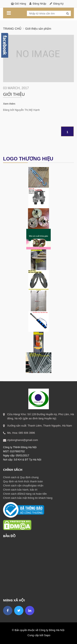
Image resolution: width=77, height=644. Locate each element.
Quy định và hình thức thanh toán (23, 481)
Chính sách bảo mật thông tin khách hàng (28, 498)
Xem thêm (9, 104)
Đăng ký (59, 4)
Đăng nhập (39, 4)
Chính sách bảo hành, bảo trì (20, 490)
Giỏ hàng (20, 4)
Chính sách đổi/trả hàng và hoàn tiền (25, 494)
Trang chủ (12, 29)
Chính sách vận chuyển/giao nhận (23, 486)
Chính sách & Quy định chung (21, 477)
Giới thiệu (14, 94)
